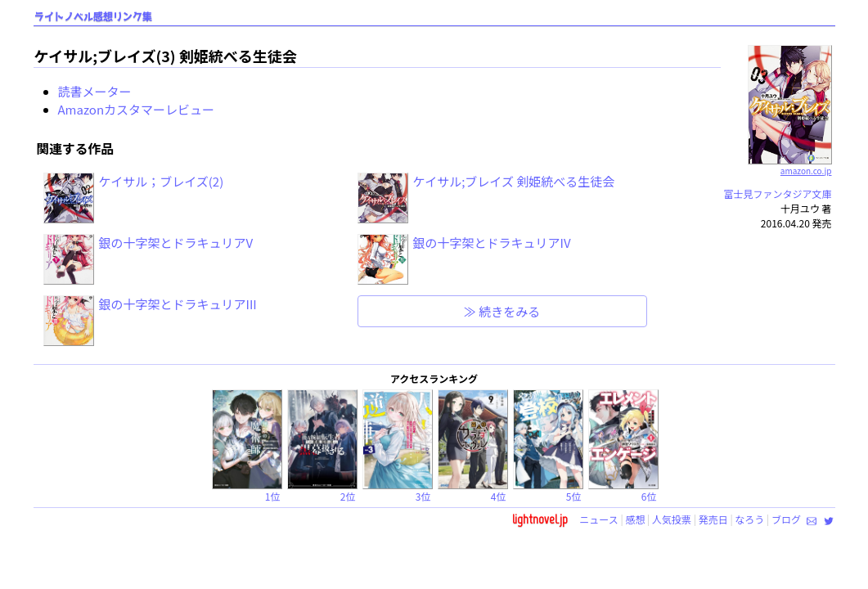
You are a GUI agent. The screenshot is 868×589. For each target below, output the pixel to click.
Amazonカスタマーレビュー (137, 109)
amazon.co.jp (790, 164)
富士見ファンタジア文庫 (778, 193)
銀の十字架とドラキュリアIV (492, 243)
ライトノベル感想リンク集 (93, 17)
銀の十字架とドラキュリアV (176, 243)
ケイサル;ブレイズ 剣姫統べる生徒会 (514, 181)
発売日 (713, 519)
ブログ (786, 519)
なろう (749, 519)
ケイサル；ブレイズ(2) (162, 181)
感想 (635, 519)
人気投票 (672, 519)
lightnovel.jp (540, 519)
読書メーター (95, 91)
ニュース (598, 519)
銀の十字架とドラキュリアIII (178, 304)
